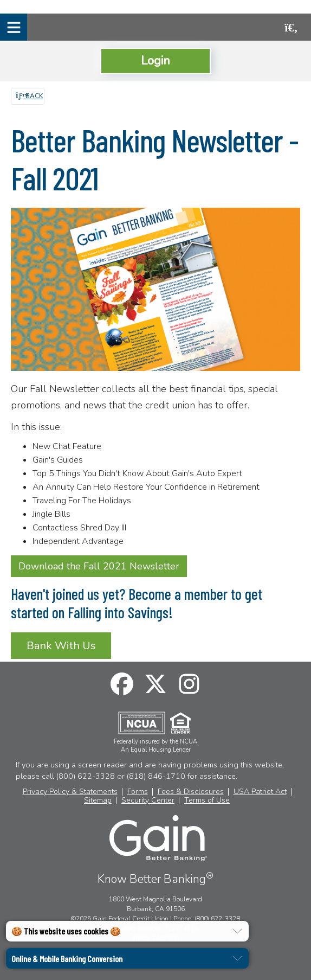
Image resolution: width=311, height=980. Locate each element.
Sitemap (98, 800)
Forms (138, 792)
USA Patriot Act (260, 792)
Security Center (148, 800)
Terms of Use (207, 800)
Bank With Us (61, 646)
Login (155, 60)
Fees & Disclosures (191, 792)
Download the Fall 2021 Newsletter (99, 566)
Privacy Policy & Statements (70, 792)
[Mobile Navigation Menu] (14, 27)
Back (29, 96)
